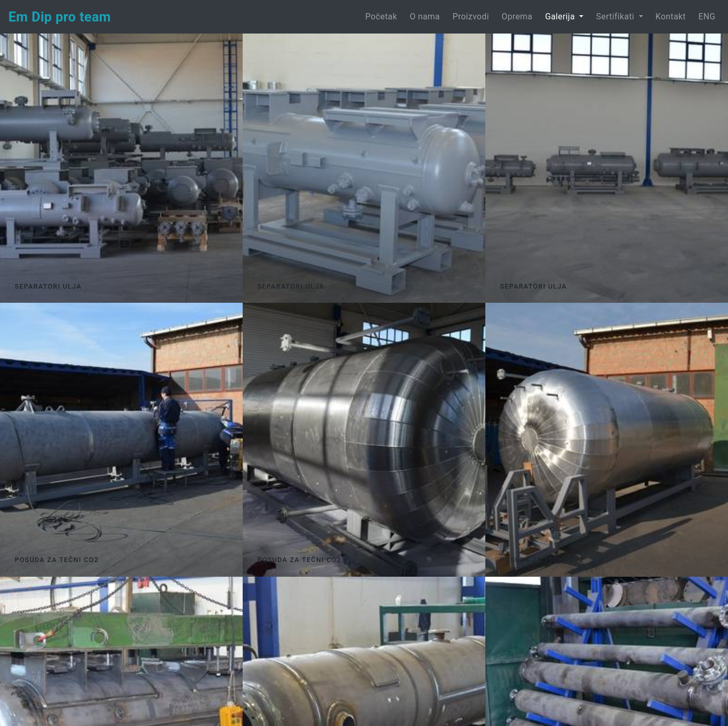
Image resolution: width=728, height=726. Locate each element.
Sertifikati (616, 16)
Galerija (561, 16)
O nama (425, 16)
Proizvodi (471, 16)
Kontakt (671, 16)
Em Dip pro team (60, 17)
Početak (383, 16)
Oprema (517, 16)
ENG (707, 16)
